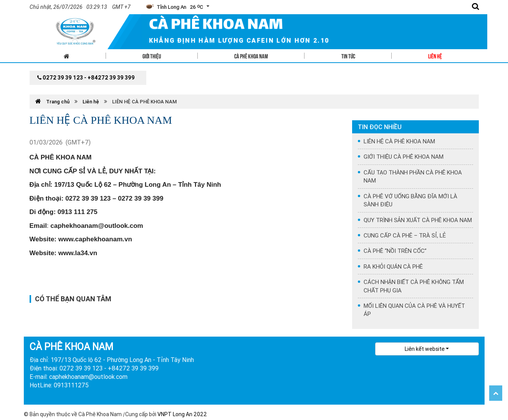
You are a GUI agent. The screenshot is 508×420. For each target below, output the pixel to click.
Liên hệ (435, 56)
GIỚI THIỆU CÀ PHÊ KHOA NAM (404, 157)
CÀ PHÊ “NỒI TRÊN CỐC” (395, 251)
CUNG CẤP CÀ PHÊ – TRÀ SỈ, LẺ (405, 235)
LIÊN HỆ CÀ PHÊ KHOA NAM (144, 102)
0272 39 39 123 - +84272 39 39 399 (86, 78)
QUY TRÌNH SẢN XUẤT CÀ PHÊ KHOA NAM (418, 220)
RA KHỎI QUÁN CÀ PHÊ (393, 266)
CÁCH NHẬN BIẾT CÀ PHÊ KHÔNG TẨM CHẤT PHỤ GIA (414, 286)
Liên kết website (425, 349)
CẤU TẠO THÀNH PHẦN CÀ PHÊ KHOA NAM (413, 176)
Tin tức (348, 56)
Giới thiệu (152, 56)
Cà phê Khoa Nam (251, 56)
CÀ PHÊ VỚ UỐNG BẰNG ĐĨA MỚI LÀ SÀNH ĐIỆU (410, 200)
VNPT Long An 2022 (182, 414)
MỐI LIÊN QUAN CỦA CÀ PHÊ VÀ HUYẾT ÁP (414, 310)
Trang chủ (53, 102)
